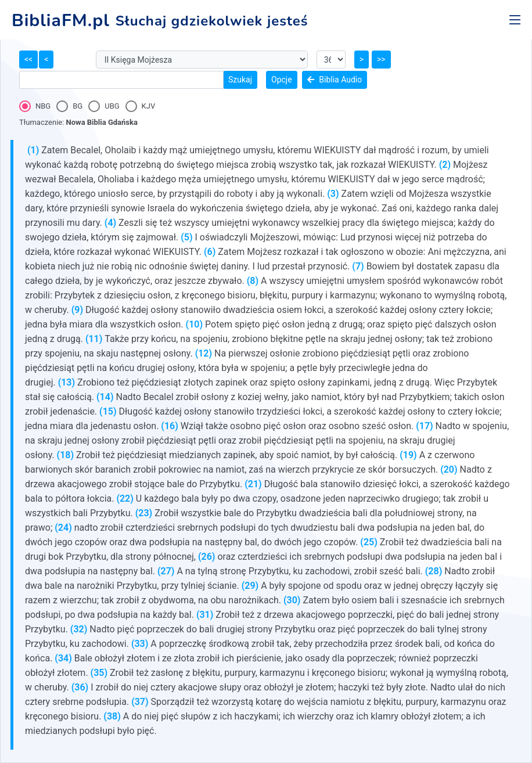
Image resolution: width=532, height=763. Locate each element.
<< (28, 59)
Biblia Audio (335, 80)
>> (381, 59)
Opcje (282, 80)
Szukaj (240, 80)
